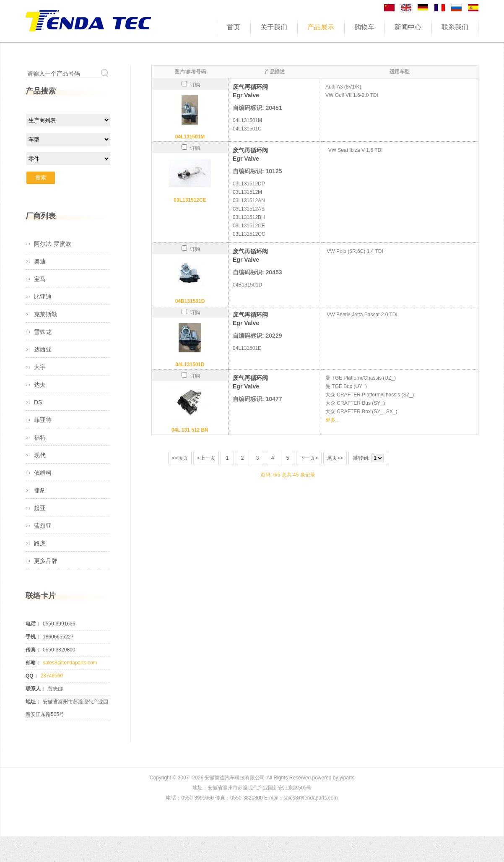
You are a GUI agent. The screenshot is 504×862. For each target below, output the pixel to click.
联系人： (36, 689)
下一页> (309, 458)
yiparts (347, 778)
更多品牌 (46, 561)
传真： (33, 650)
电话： (33, 624)
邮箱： (33, 663)
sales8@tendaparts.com (70, 663)
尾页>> (335, 458)
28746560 (52, 676)
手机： (33, 637)
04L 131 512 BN (190, 430)
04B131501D (190, 301)
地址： (33, 702)
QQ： (32, 676)
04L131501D (190, 365)
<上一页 (206, 458)
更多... (333, 420)
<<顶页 (180, 458)
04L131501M (190, 137)
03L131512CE (190, 200)
